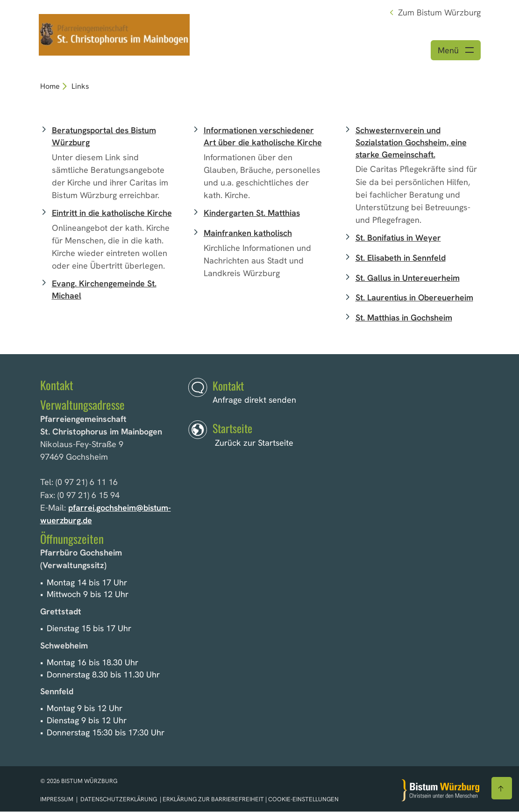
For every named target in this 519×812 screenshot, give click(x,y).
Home (50, 87)
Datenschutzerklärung (119, 800)
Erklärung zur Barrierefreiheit (213, 800)
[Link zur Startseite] (115, 34)
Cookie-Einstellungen (303, 800)
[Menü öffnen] (456, 51)
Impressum (57, 800)
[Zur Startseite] (441, 791)
